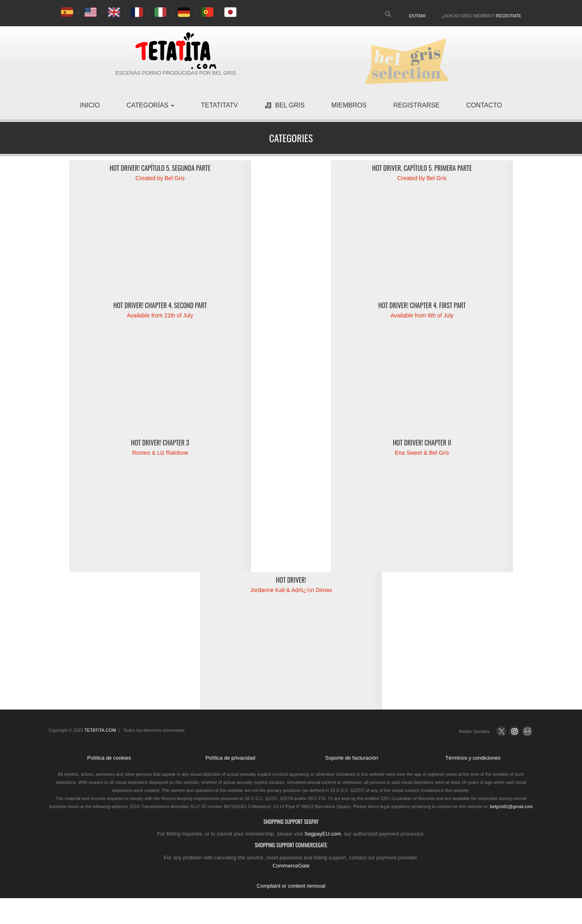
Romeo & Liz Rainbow (160, 453)
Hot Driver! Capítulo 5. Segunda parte (160, 168)
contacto (484, 105)
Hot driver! (291, 580)
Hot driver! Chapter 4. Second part (160, 305)
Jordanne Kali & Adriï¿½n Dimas (291, 590)
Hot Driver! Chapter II (422, 443)
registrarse (416, 105)
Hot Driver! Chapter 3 (160, 443)
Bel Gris (284, 105)
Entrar (417, 16)
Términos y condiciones (473, 758)
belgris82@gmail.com (511, 806)
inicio (90, 105)
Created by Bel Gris (160, 178)
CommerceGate (291, 866)
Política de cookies (109, 758)
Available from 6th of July (422, 315)
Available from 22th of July (160, 315)
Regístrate (509, 16)
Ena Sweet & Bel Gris (422, 453)
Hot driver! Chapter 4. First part (422, 305)
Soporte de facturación (352, 758)
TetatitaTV (219, 105)
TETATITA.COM (100, 730)
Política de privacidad (230, 758)
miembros (349, 105)
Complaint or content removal (291, 886)
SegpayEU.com (323, 834)
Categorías (150, 105)
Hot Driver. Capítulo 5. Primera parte (422, 168)
